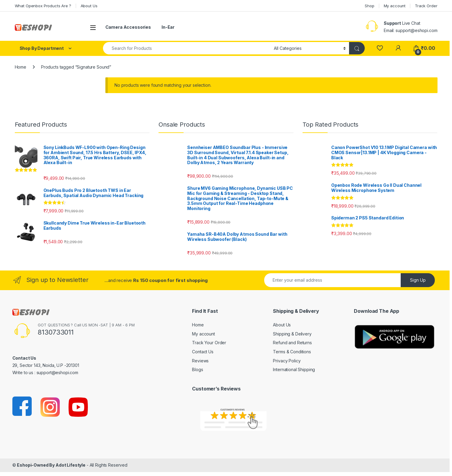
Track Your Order (209, 343)
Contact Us (203, 352)
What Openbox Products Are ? (43, 6)
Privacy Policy (287, 361)
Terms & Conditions (292, 352)
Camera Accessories (128, 27)
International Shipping (294, 369)
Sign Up (418, 280)
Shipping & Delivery (292, 334)
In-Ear (168, 27)
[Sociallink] (22, 407)
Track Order (426, 6)
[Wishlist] (380, 48)
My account (395, 6)
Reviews (200, 361)
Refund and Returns (292, 343)
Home (21, 67)
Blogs (197, 369)
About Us (89, 6)
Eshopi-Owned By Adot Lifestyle (51, 465)
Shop (369, 6)
